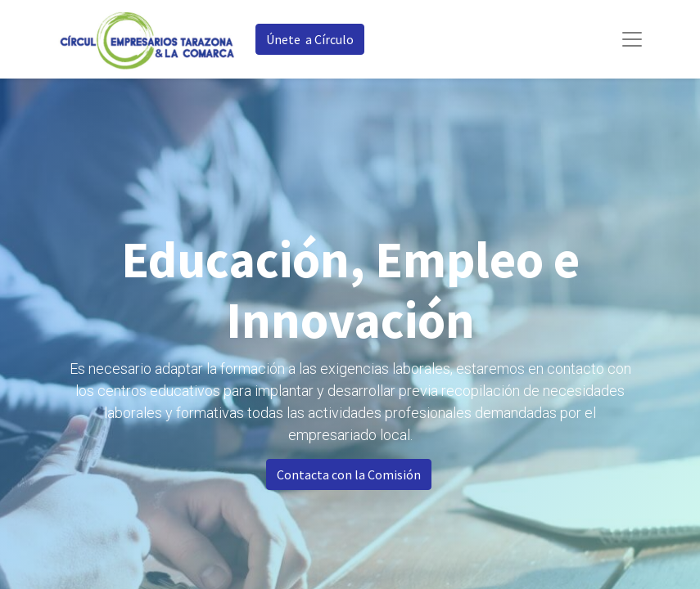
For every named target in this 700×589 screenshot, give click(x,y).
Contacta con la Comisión (349, 474)
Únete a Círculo (310, 39)
